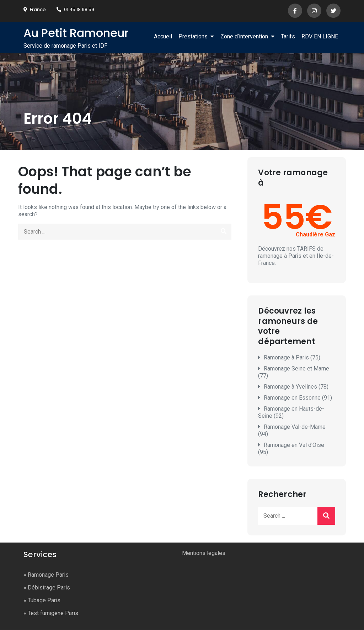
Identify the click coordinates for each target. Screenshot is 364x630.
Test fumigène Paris (53, 613)
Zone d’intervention (244, 36)
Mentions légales (204, 553)
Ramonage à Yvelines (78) (296, 387)
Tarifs (288, 36)
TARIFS (306, 249)
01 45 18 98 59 (75, 9)
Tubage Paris (44, 600)
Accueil (163, 36)
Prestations (193, 36)
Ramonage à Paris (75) (292, 357)
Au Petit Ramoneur (76, 33)
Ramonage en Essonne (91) (298, 398)
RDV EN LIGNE (320, 36)
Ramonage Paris (48, 575)
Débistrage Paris (49, 588)
